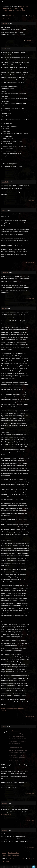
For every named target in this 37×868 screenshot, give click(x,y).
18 (33, 16)
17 (30, 16)
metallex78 (5, 182)
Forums (5, 9)
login (27, 7)
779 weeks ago (30, 40)
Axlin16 (4, 210)
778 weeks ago (30, 263)
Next (7, 19)
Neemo (4, 308)
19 (3, 19)
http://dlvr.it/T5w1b (6, 814)
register (22, 7)
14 (20, 16)
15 (23, 16)
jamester (5, 23)
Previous (9, 16)
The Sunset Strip (17, 9)
